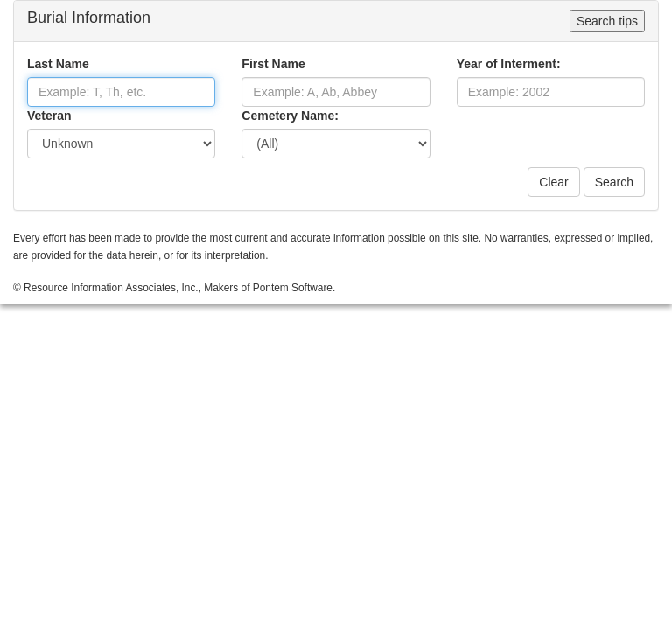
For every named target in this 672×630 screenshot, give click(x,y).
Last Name (58, 64)
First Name (273, 64)
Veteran (49, 115)
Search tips (607, 21)
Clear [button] (553, 182)
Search (614, 182)
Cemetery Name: (290, 115)
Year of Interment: (509, 64)
